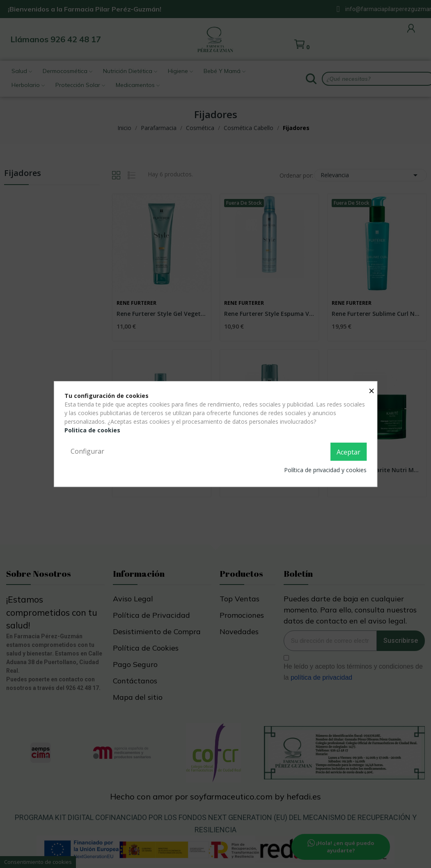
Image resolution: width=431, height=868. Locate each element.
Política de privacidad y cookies (325, 470)
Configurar (87, 451)
